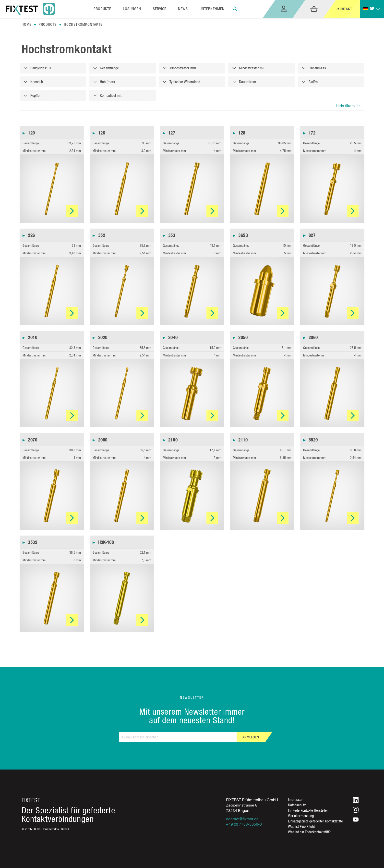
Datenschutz (297, 805)
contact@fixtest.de (242, 819)
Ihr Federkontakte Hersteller (308, 810)
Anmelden (251, 737)
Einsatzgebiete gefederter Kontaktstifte (315, 821)
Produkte (102, 9)
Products (48, 24)
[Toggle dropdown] (372, 9)
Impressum (296, 800)
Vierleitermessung (301, 816)
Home (26, 24)
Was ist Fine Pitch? (302, 826)
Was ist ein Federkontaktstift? (309, 832)
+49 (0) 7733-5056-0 (244, 824)
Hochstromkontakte (83, 24)
